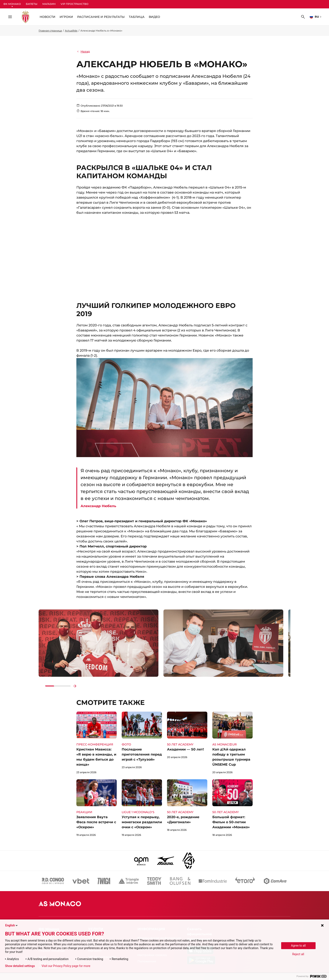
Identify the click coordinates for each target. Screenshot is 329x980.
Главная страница (50, 31)
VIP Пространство (74, 4)
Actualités (71, 31)
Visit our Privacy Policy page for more (66, 966)
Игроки (66, 17)
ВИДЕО (154, 17)
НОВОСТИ (48, 17)
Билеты (32, 4)
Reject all (298, 954)
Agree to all (298, 946)
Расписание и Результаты (101, 17)
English (12, 925)
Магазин (49, 4)
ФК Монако (12, 4)
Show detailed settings (20, 966)
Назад (83, 51)
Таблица (137, 17)
